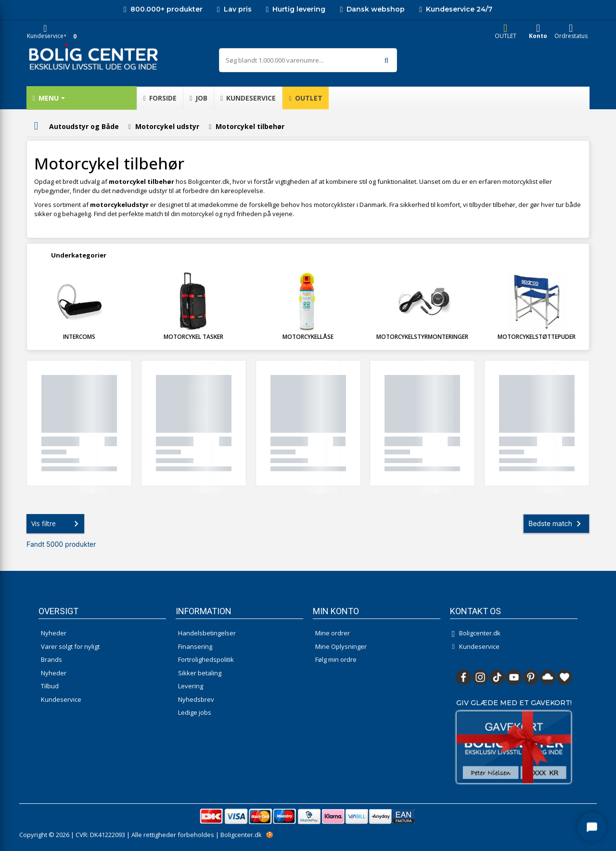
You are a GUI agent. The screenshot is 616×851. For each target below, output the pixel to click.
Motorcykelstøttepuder (537, 337)
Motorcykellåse (308, 337)
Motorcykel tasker (193, 337)
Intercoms (79, 337)
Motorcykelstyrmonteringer (422, 337)
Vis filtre (57, 524)
